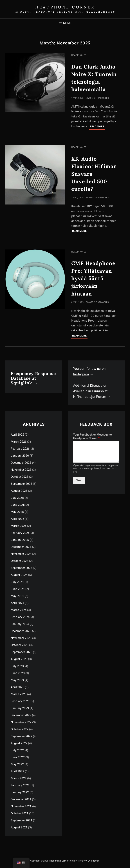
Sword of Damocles (97, 98)
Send (79, 480)
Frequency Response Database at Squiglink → (33, 378)
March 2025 (19, 526)
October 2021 (20, 813)
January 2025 (20, 540)
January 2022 (20, 792)
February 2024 (20, 617)
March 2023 (19, 694)
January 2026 (20, 456)
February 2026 (20, 449)
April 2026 (17, 435)
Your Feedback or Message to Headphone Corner (92, 437)
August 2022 (19, 743)
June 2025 (18, 505)
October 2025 (20, 477)
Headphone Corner (65, 7)
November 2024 (21, 554)
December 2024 (21, 547)
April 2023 (17, 687)
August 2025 (19, 491)
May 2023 (17, 680)
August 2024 (19, 575)
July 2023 (17, 666)
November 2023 (21, 638)
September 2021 (22, 820)
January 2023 (20, 708)
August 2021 (19, 827)
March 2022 (19, 778)
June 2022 (18, 757)
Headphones (79, 55)
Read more (97, 127)
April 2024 (17, 603)
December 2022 (21, 715)
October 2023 (20, 645)
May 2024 (17, 596)
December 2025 (21, 463)
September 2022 (22, 736)
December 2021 (21, 799)
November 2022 (21, 722)
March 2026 (19, 442)
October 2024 (20, 561)
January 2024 (20, 624)
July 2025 (17, 498)
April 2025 (17, 519)
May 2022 (17, 764)
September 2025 (22, 484)
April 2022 (17, 771)
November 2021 (21, 806)
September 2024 (22, 568)
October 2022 (20, 729)
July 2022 (17, 750)
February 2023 (20, 701)
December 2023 (21, 631)
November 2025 (21, 470)
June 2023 (18, 673)
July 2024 (17, 582)
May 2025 (17, 512)
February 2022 (20, 785)
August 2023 (19, 659)
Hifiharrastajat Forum (90, 397)
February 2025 (20, 533)
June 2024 (18, 589)
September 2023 (22, 652)
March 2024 (19, 610)
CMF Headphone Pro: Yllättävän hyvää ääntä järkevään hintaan (93, 278)
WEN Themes (93, 861)
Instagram (81, 374)
